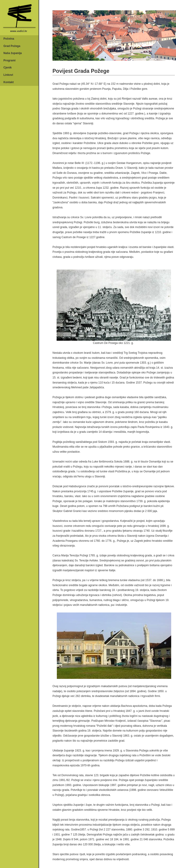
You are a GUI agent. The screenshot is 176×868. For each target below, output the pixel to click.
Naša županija (13, 53)
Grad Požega (12, 46)
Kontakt (9, 82)
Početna (9, 39)
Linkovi (8, 75)
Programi (10, 60)
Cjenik (8, 68)
